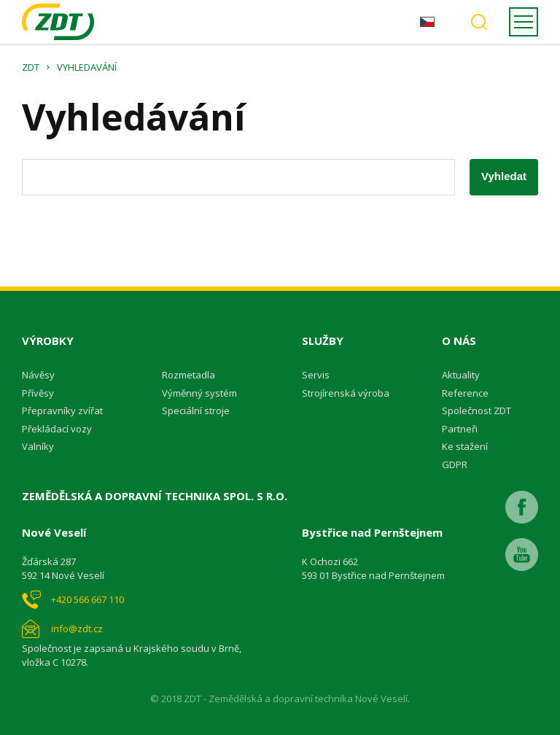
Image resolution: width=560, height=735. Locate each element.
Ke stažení (465, 446)
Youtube (522, 555)
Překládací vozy (57, 429)
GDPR (455, 464)
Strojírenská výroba (346, 393)
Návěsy (38, 375)
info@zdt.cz (77, 629)
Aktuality (461, 375)
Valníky (38, 446)
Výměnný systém (199, 393)
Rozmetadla (188, 375)
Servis (316, 375)
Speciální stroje (196, 411)
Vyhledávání (479, 22)
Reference (465, 393)
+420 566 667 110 (87, 599)
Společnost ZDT (477, 411)
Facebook (522, 507)
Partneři (460, 429)
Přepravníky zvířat (62, 411)
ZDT (31, 67)
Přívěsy (38, 393)
